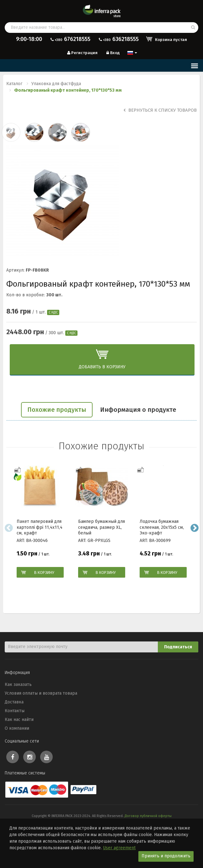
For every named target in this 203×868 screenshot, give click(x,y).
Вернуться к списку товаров (160, 110)
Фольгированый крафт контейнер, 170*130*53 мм (68, 90)
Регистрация (82, 53)
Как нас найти (19, 720)
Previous (9, 528)
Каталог (14, 84)
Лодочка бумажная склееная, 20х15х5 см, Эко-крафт (162, 527)
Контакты (15, 711)
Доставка (14, 702)
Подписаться (178, 647)
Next (194, 528)
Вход (112, 53)
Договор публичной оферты (148, 816)
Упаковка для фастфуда (56, 84)
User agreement (119, 848)
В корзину (44, 572)
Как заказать (18, 684)
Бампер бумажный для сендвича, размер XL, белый (101, 527)
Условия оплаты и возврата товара (41, 693)
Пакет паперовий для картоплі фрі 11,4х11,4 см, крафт (40, 527)
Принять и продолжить (166, 856)
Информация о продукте (138, 410)
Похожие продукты (57, 410)
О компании (17, 728)
